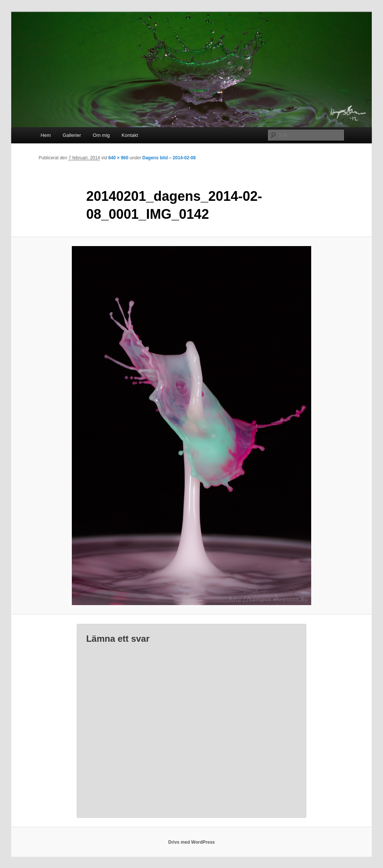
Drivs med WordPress (192, 842)
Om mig (101, 135)
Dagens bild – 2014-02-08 (169, 158)
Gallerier (72, 135)
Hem (45, 135)
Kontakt (130, 135)
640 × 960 (118, 158)
